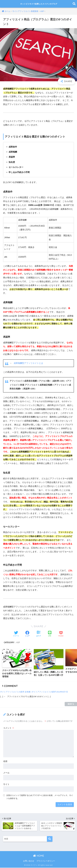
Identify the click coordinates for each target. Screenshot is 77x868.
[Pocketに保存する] (61, 634)
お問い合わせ (29, 861)
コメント (9, 728)
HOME (39, 856)
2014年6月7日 (65, 692)
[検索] (50, 839)
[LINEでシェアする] (50, 634)
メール (6, 773)
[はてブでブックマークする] (38, 634)
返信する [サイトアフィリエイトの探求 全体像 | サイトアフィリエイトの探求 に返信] (71, 704)
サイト (6, 785)
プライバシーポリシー (46, 861)
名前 (5, 762)
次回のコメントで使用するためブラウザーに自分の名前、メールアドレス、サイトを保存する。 (40, 797)
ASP (18, 642)
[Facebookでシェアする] (27, 634)
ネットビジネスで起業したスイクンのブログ (39, 4)
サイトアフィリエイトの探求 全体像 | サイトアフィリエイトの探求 (29, 692)
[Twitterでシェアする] (16, 634)
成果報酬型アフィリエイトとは (28, 363)
